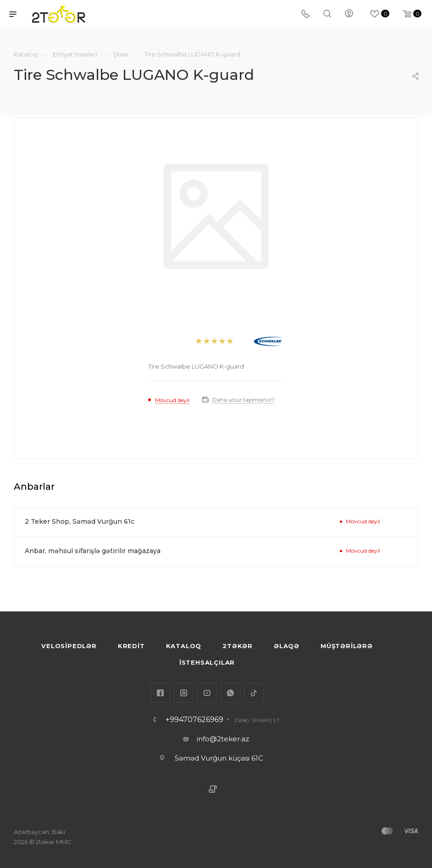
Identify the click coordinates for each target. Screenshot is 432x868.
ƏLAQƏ (287, 646)
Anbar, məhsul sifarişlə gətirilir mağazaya (93, 551)
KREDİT (131, 646)
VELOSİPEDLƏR (69, 646)
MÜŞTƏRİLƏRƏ (347, 646)
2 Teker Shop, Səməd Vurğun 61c (80, 521)
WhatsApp (230, 693)
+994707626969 (194, 720)
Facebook (160, 693)
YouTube (207, 693)
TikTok (254, 693)
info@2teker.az (223, 739)
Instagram (184, 693)
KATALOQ (184, 646)
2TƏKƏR (238, 646)
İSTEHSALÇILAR (207, 662)
